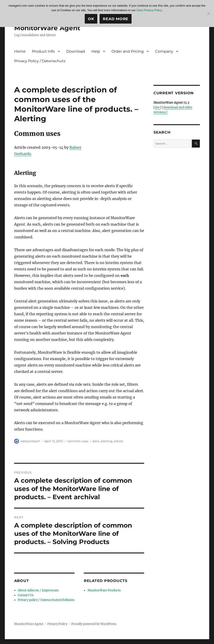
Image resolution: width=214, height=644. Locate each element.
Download (76, 51)
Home (20, 51)
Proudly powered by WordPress (94, 624)
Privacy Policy (57, 624)
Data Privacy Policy (149, 10)
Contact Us (26, 595)
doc (157, 107)
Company (164, 51)
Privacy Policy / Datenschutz (40, 61)
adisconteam (30, 441)
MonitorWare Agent (47, 28)
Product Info (43, 51)
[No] (208, 13)
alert (96, 441)
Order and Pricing (128, 51)
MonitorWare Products (104, 590)
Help (96, 51)
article (118, 441)
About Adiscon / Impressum (38, 590)
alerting (106, 441)
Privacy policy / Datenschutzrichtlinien (46, 600)
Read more (116, 19)
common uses (78, 441)
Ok (91, 19)
